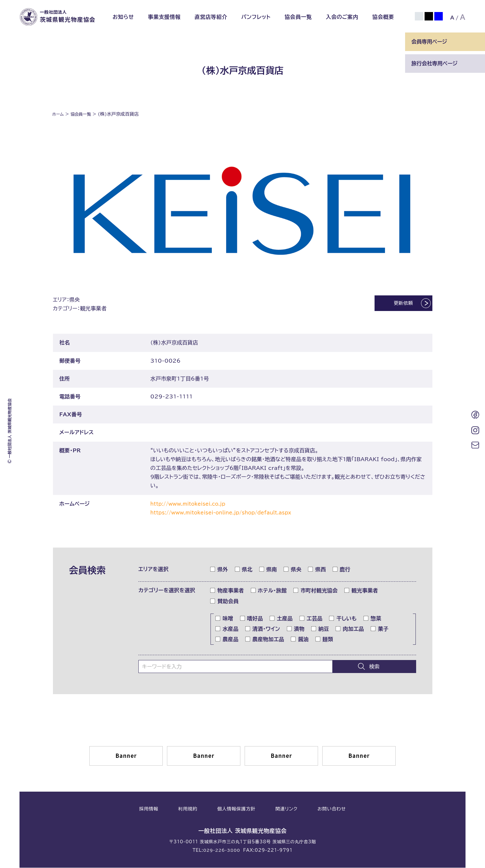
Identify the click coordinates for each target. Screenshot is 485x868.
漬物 (296, 629)
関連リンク (287, 810)
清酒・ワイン (263, 629)
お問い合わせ (332, 810)
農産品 (227, 640)
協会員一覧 (298, 17)
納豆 (320, 629)
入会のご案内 (342, 17)
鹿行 (342, 570)
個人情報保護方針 (236, 810)
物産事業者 (227, 591)
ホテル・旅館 (269, 591)
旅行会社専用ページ (434, 63)
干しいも (343, 619)
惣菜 (373, 619)
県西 (317, 570)
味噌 (224, 619)
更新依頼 (396, 304)
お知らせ (123, 17)
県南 (268, 570)
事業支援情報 (164, 17)
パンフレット (256, 17)
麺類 (325, 640)
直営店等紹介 (211, 17)
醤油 (300, 640)
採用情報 (149, 810)
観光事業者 (361, 591)
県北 (244, 570)
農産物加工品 (265, 640)
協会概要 (383, 17)
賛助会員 (224, 602)
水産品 (227, 629)
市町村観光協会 (316, 591)
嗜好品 (252, 619)
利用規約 (188, 810)
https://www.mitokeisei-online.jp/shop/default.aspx (228, 513)
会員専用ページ (429, 42)
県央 (293, 570)
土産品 (281, 619)
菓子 (380, 629)
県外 (219, 570)
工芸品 (311, 619)
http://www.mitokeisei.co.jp (191, 504)
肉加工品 (350, 629)
